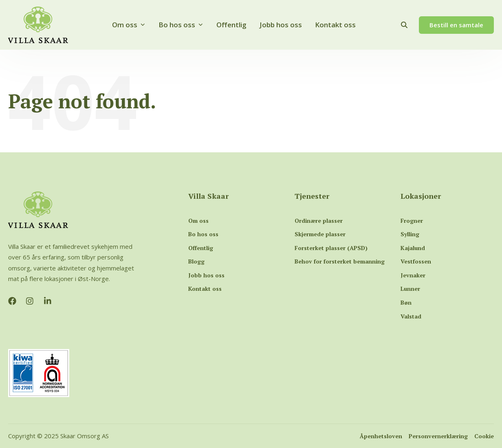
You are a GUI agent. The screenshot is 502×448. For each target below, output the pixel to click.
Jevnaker (413, 275)
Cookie (484, 436)
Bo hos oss (181, 25)
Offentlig (231, 25)
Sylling (410, 234)
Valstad (411, 316)
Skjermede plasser (320, 234)
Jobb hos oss (281, 25)
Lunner (410, 289)
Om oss (129, 25)
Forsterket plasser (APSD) (331, 248)
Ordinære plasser (319, 221)
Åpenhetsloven (381, 436)
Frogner (412, 221)
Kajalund (413, 248)
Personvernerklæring (438, 436)
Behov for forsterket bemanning (340, 261)
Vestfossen (416, 261)
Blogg (196, 261)
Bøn (406, 302)
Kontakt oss (335, 25)
